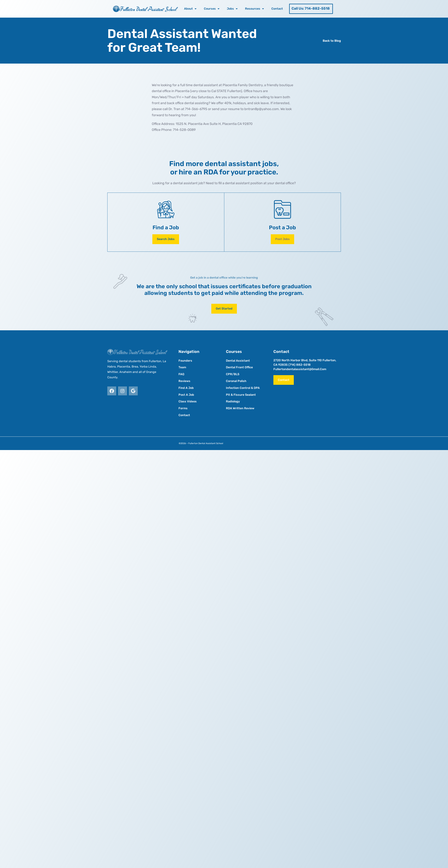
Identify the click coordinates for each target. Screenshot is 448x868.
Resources (254, 9)
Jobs (232, 9)
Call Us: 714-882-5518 (311, 8)
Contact (277, 9)
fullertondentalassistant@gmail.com (300, 369)
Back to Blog (332, 41)
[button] (282, 239)
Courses (212, 9)
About (190, 9)
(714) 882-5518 (300, 365)
